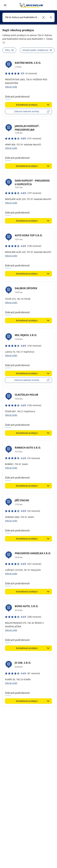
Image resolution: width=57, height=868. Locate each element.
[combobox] (28, 17)
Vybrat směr (11, 87)
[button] (44, 17)
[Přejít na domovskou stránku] (31, 5)
